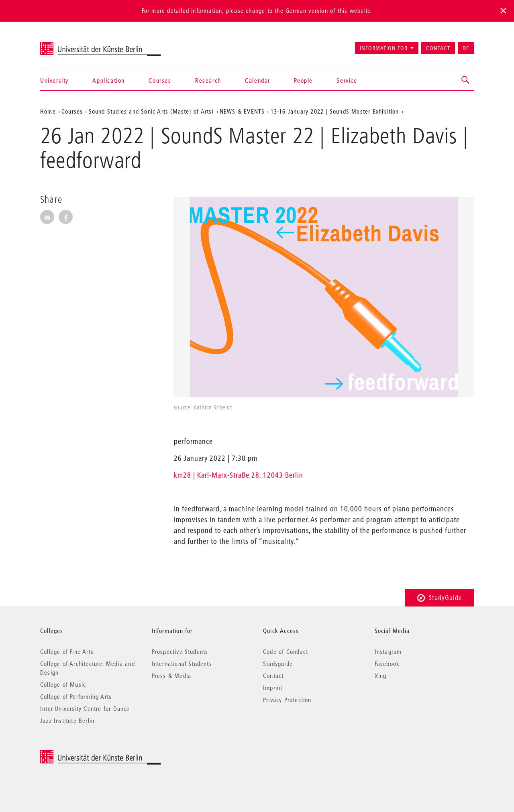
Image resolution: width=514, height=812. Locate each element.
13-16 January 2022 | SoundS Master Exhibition (335, 111)
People (303, 80)
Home (48, 111)
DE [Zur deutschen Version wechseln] (466, 48)
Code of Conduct (286, 651)
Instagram (388, 651)
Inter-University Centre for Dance (85, 708)
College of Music (63, 684)
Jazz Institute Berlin (67, 720)
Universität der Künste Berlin (72, 45)
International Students (182, 663)
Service (347, 80)
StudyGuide (440, 597)
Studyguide (278, 663)
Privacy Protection (287, 700)
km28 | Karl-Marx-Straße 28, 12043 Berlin (239, 475)
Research (208, 80)
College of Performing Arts (76, 696)
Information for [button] (384, 48)
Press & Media (172, 676)
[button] (466, 80)
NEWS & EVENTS (242, 111)
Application (109, 80)
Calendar (258, 80)
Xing (381, 676)
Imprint (273, 688)
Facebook (387, 663)
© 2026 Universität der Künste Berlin (82, 754)
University (54, 80)
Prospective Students (180, 651)
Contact (438, 48)
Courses (160, 80)
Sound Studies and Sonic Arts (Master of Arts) (151, 111)
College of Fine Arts (67, 651)
